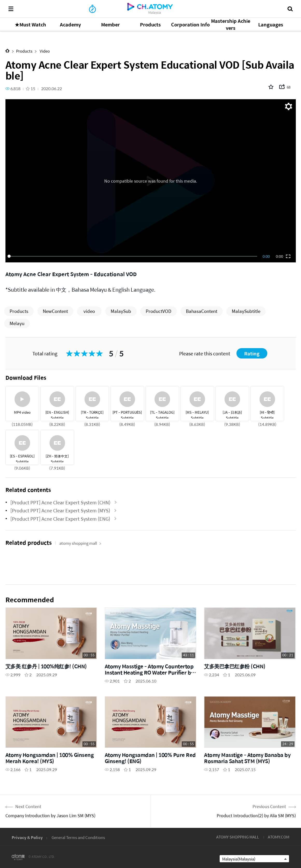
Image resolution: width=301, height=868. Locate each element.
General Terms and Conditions (78, 837)
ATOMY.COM (279, 837)
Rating (252, 353)
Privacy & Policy (27, 837)
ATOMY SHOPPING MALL (238, 837)
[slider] (133, 256)
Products (24, 51)
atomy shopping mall (80, 543)
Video (44, 51)
